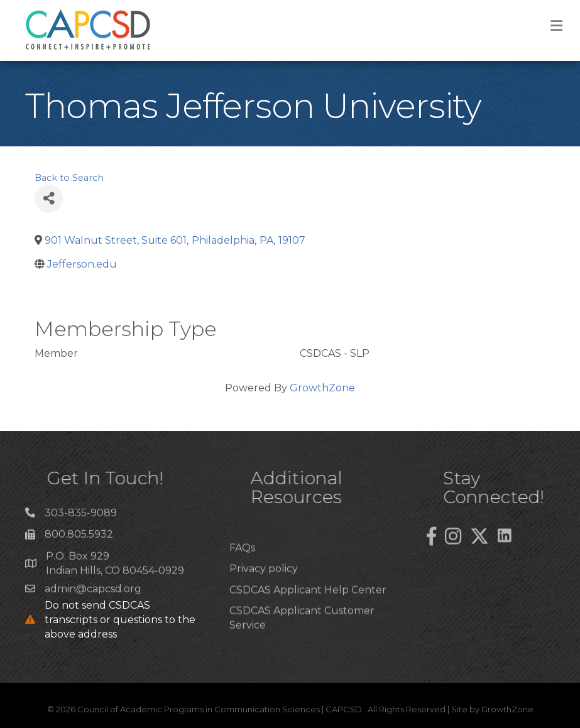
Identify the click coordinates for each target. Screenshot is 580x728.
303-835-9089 (81, 517)
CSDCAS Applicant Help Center (308, 612)
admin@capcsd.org (93, 593)
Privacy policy (264, 591)
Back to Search (69, 178)
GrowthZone (322, 388)
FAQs (242, 570)
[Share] (49, 199)
